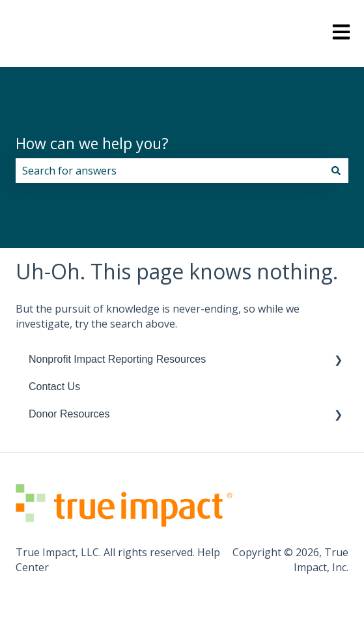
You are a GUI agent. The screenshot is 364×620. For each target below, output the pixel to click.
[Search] (336, 171)
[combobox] (170, 171)
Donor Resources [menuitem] (69, 414)
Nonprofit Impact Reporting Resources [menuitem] (117, 359)
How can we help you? (92, 143)
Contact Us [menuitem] (54, 387)
